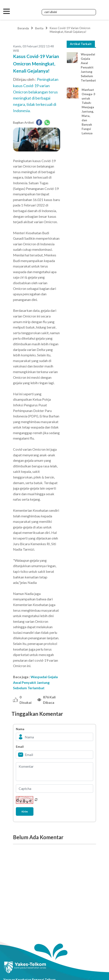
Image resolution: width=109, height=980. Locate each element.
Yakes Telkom (40, 11)
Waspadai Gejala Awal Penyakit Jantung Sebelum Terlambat (35, 682)
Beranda (23, 28)
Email (20, 747)
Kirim (25, 811)
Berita (39, 28)
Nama (20, 729)
